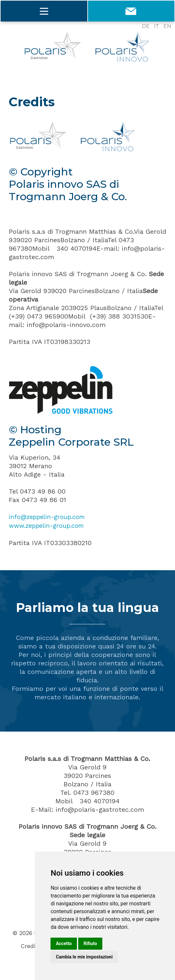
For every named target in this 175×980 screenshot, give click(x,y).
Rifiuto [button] (90, 943)
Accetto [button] (64, 943)
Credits (31, 945)
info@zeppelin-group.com (50, 517)
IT (156, 26)
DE (146, 26)
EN (167, 26)
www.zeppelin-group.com (49, 525)
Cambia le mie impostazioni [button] (84, 957)
